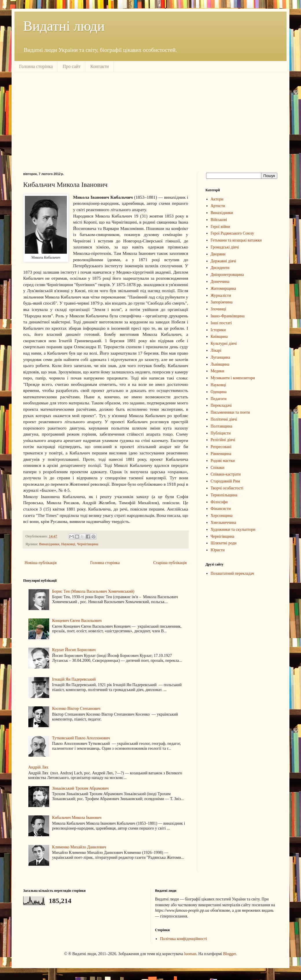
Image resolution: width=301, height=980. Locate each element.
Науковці (68, 544)
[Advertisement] (123, 121)
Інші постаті (221, 323)
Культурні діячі (224, 343)
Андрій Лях (38, 767)
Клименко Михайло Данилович (79, 847)
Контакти (100, 66)
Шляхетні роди (224, 543)
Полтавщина (222, 426)
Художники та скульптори (233, 529)
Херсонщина (222, 516)
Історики (218, 330)
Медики (218, 371)
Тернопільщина (224, 495)
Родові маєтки (223, 461)
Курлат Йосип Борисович (74, 650)
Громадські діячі (225, 247)
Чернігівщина (88, 544)
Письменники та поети (230, 412)
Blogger (230, 954)
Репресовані (221, 447)
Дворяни (218, 254)
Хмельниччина (224, 523)
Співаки (218, 468)
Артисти (218, 206)
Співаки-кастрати (226, 474)
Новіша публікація (41, 563)
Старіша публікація (170, 563)
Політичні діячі (224, 419)
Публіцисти (221, 433)
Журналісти (221, 295)
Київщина (219, 337)
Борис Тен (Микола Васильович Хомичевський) (93, 591)
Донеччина (220, 282)
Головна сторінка (36, 66)
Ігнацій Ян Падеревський (74, 679)
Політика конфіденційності (183, 939)
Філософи (219, 502)
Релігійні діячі (223, 440)
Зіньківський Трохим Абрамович (80, 788)
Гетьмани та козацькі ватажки (236, 240)
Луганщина (221, 357)
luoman (190, 954)
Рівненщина (221, 454)
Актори (217, 199)
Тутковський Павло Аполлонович (81, 738)
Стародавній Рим (225, 481)
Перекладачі (221, 405)
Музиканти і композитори (233, 378)
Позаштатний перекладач (233, 573)
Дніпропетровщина (227, 275)
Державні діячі (224, 261)
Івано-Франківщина (228, 316)
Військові (219, 220)
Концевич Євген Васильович (77, 621)
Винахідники (49, 544)
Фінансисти (221, 509)
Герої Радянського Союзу (232, 233)
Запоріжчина (222, 302)
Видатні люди (64, 26)
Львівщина (220, 364)
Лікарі (216, 350)
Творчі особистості (227, 488)
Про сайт (71, 66)
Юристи (218, 550)
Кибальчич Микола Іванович (77, 818)
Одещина (219, 392)
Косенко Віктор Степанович (76, 709)
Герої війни (221, 227)
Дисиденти (220, 268)
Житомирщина (223, 289)
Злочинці (219, 309)
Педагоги (219, 399)
